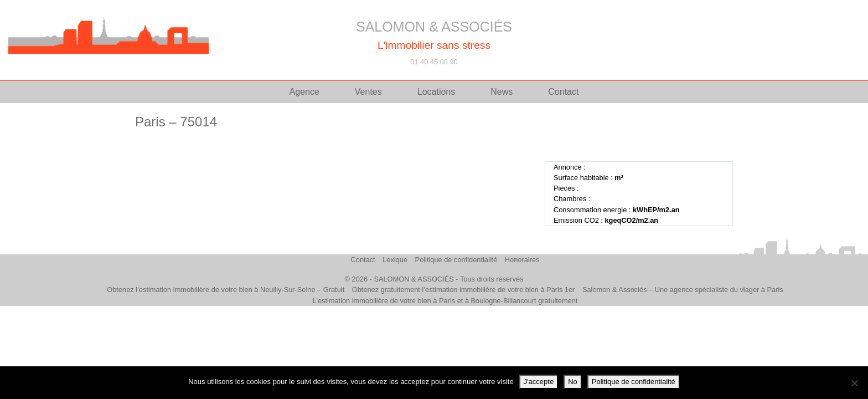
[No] (854, 383)
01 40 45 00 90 (434, 62)
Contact (563, 92)
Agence (304, 92)
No (573, 382)
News (502, 92)
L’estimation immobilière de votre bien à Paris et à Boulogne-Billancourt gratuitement (445, 301)
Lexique (395, 260)
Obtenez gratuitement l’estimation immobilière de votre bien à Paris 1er (464, 290)
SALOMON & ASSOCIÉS (434, 27)
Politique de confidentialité (456, 260)
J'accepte (539, 382)
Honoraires (522, 260)
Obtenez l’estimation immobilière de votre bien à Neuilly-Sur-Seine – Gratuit (226, 290)
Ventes (368, 92)
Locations (436, 92)
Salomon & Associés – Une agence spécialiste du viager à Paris (683, 290)
